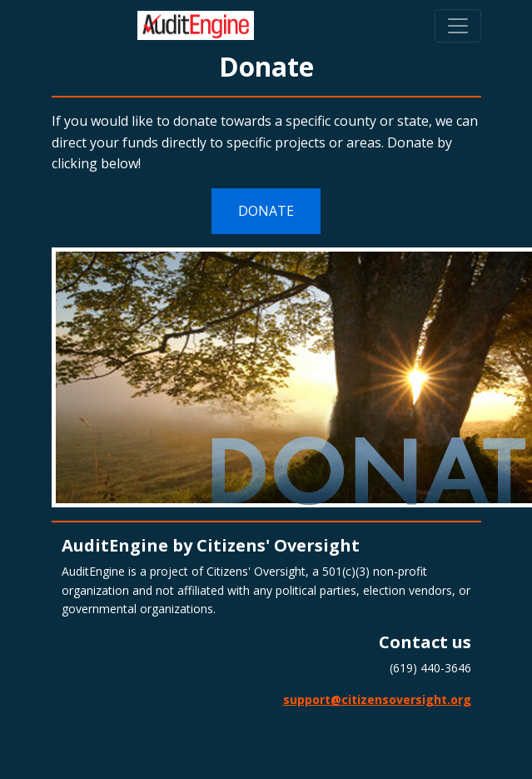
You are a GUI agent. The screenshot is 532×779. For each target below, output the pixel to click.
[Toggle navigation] (458, 26)
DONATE (266, 211)
